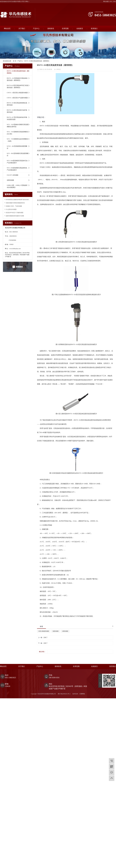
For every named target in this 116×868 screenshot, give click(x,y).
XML (115, 1)
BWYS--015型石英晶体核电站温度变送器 (17, 104)
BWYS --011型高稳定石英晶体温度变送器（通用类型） (17, 79)
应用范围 (65, 29)
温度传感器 (56, 631)
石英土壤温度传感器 (44, 631)
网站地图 (106, 1)
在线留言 (80, 29)
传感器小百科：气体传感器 (14, 206)
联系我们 (94, 29)
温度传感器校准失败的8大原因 (15, 216)
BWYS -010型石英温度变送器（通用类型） (37, 61)
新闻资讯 (51, 29)
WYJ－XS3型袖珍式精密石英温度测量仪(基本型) (18, 126)
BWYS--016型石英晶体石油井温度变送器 (17, 111)
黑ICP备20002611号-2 (64, 694)
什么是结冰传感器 (11, 209)
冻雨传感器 (10, 180)
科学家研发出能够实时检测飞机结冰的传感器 (18, 200)
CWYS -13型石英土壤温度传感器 (17, 93)
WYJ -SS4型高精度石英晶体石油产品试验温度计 (17, 162)
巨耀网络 (82, 694)
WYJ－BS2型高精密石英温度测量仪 (17, 154)
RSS (111, 1)
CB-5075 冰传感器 (13, 175)
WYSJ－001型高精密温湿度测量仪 (17, 147)
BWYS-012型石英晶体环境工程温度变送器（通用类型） (17, 86)
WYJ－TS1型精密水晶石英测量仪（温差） (17, 140)
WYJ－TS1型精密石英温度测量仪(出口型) (17, 133)
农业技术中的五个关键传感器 (14, 213)
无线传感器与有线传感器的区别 (15, 203)
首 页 (15, 61)
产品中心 (36, 29)
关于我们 (22, 29)
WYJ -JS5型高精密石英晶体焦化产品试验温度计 (17, 169)
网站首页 (7, 29)
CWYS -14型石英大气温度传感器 (17, 98)
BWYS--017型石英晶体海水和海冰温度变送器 (17, 118)
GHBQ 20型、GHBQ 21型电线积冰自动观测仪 (17, 186)
